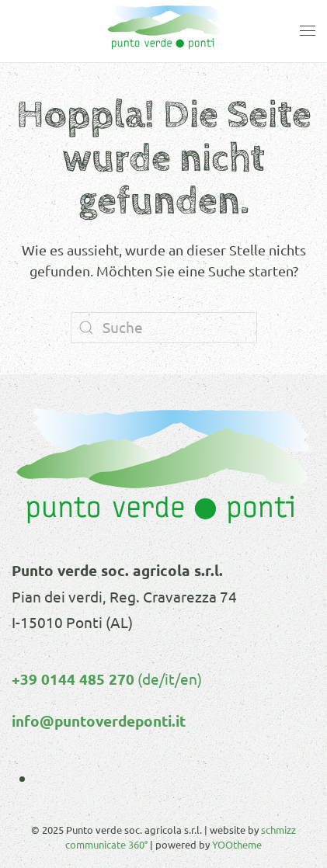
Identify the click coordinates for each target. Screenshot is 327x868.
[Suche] (164, 328)
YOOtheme (237, 844)
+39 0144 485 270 (73, 679)
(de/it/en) (168, 679)
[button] (308, 31)
